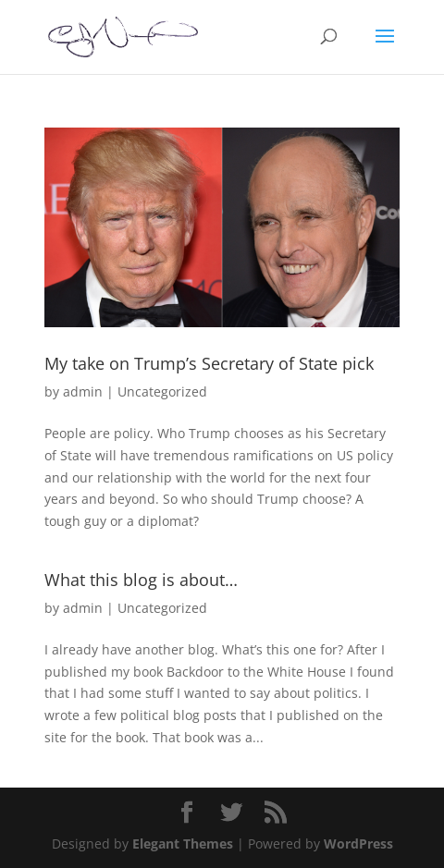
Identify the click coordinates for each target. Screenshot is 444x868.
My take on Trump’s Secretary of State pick (209, 363)
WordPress (358, 844)
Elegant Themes (183, 844)
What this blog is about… (141, 580)
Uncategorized (162, 391)
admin (83, 391)
